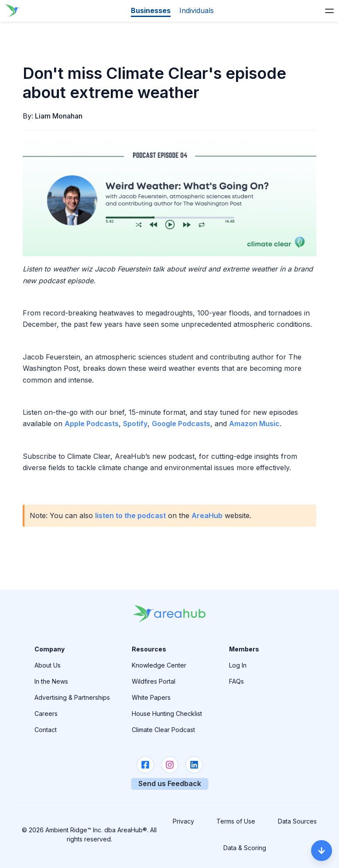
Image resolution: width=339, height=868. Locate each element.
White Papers (151, 697)
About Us (48, 665)
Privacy (183, 821)
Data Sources (297, 821)
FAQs (236, 681)
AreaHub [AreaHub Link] (207, 515)
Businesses (151, 10)
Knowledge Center (159, 665)
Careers (46, 714)
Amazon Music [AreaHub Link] (254, 424)
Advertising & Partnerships (72, 697)
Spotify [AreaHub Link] (135, 424)
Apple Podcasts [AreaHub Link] (92, 424)
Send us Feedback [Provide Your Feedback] (170, 783)
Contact (46, 730)
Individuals (197, 10)
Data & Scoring (245, 848)
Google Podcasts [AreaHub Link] (181, 424)
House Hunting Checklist (167, 714)
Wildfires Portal (154, 681)
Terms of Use (236, 821)
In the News (51, 681)
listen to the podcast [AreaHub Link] (130, 515)
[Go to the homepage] (12, 11)
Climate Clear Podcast (163, 730)
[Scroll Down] (322, 851)
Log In (238, 665)
